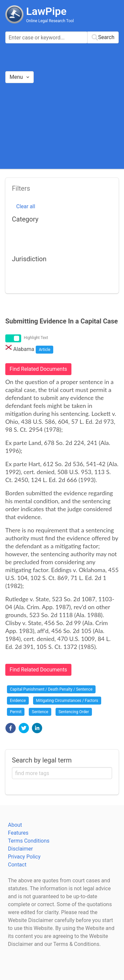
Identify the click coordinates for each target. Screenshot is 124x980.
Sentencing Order (74, 712)
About (15, 825)
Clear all (26, 206)
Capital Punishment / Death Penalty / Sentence (51, 689)
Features (18, 833)
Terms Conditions (29, 841)
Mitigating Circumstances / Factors (67, 701)
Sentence (40, 712)
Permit (16, 712)
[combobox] (62, 37)
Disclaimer (20, 849)
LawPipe (46, 11)
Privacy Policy (24, 857)
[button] (11, 728)
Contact (17, 865)
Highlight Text (36, 338)
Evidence (18, 701)
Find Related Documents (38, 369)
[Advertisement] (62, 126)
